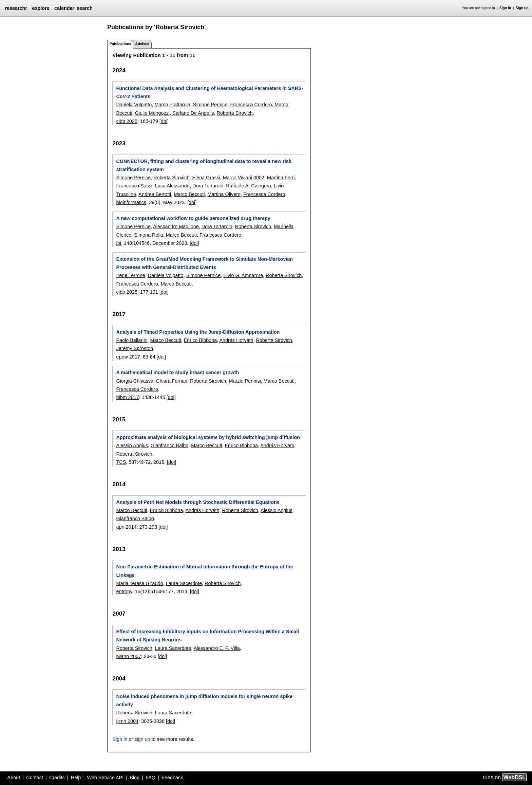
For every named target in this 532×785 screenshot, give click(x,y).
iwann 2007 (129, 656)
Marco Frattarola (172, 105)
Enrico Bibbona (201, 340)
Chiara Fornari (172, 381)
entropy (124, 591)
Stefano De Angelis (193, 113)
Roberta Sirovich (234, 113)
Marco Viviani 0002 (244, 178)
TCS (121, 462)
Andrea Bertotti (155, 194)
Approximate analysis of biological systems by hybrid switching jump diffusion (208, 437)
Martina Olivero (224, 194)
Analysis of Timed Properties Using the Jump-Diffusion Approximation (198, 332)
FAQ (150, 778)
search (84, 8)
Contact (35, 778)
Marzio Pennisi (245, 381)
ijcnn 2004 (127, 721)
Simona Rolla (149, 235)
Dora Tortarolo (208, 186)
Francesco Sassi (134, 186)
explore (41, 8)
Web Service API (105, 778)
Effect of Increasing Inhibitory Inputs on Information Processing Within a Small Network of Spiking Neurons (207, 636)
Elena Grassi (206, 178)
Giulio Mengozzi (152, 113)
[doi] (164, 121)
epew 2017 (128, 357)
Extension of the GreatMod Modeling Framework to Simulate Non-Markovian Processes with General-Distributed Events (204, 263)
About (14, 778)
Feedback (172, 778)
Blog (135, 778)
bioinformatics (131, 202)
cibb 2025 (127, 121)
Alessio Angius (132, 445)
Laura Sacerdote (184, 583)
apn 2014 (126, 527)
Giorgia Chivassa (135, 381)
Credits (57, 778)
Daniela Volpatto (134, 105)
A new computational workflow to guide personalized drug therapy (193, 218)
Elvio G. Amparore (243, 275)
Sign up (522, 8)
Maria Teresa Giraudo (139, 583)
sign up (142, 739)
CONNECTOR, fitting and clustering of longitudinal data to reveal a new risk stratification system (204, 165)
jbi (118, 243)
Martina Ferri (281, 178)
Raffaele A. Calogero (249, 186)
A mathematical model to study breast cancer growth (177, 372)
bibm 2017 (127, 397)
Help (76, 778)
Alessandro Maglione (176, 226)
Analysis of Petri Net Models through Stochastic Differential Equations (198, 502)
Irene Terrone (130, 275)
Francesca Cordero (251, 105)
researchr (16, 8)
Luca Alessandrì (172, 186)
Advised (142, 44)
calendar (64, 8)
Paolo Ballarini (132, 340)
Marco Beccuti (189, 194)
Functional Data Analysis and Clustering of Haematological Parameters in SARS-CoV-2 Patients (210, 92)
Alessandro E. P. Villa (216, 648)
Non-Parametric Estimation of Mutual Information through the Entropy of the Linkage (204, 571)
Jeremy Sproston (135, 348)
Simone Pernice (210, 105)
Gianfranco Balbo (169, 445)
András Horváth (236, 340)
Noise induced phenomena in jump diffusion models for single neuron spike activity (204, 700)
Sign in (505, 8)
